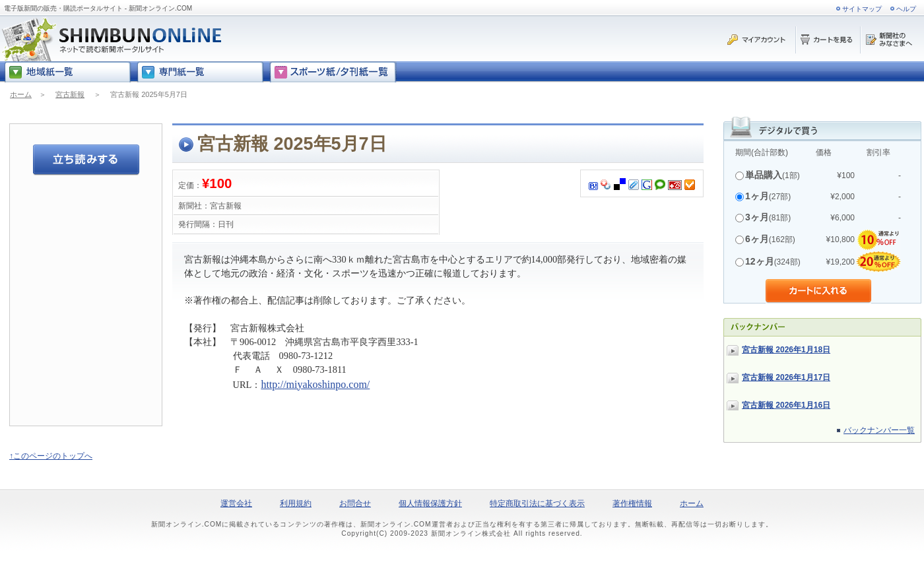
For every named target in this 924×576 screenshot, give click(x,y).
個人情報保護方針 (430, 503)
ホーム (21, 94)
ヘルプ (906, 9)
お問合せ (355, 503)
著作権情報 (632, 503)
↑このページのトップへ (51, 456)
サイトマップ (862, 9)
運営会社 (236, 503)
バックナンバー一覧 (879, 430)
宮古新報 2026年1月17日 (786, 377)
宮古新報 (70, 94)
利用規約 (296, 503)
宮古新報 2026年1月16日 (786, 405)
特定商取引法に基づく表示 (537, 503)
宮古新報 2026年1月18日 (786, 350)
